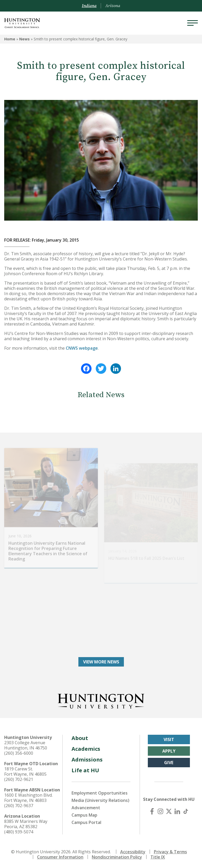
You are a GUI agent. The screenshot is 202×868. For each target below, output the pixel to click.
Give (169, 763)
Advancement (86, 808)
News (24, 39)
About (80, 738)
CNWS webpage (82, 348)
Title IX (158, 857)
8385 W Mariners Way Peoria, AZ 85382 (26, 824)
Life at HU (85, 770)
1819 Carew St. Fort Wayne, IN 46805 (25, 771)
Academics (86, 749)
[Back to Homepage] (101, 700)
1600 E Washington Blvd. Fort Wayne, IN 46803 (28, 798)
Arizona (113, 6)
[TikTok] (186, 811)
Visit (169, 739)
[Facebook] (152, 811)
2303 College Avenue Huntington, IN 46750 (26, 745)
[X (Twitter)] (169, 811)
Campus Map (84, 815)
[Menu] (193, 23)
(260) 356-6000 (19, 753)
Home (10, 39)
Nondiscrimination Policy (117, 857)
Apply (169, 751)
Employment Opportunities (100, 793)
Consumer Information (60, 857)
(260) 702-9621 (19, 779)
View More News (101, 662)
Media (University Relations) (100, 800)
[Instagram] (160, 811)
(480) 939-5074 (19, 832)
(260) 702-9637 (19, 806)
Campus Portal (86, 822)
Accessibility (133, 852)
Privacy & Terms (170, 852)
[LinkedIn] (177, 811)
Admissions (87, 760)
